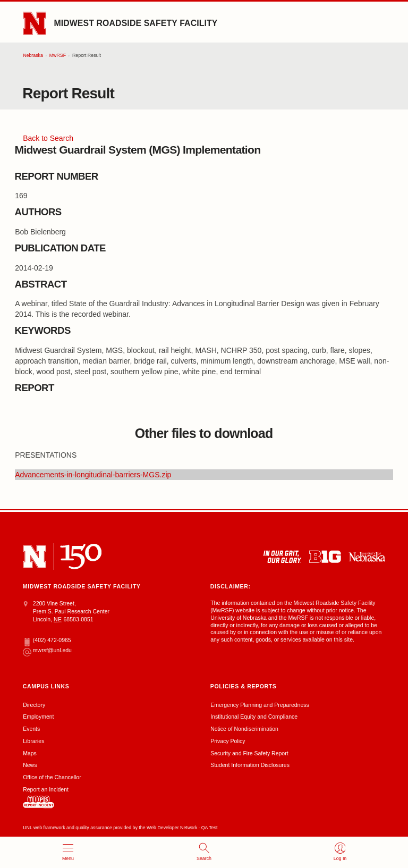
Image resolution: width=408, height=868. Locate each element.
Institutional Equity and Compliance (254, 717)
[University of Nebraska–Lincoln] (35, 557)
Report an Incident (46, 798)
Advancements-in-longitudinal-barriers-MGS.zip (93, 475)
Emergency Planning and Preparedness (260, 705)
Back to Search (48, 138)
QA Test (210, 828)
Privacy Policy (228, 741)
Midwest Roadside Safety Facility (135, 23)
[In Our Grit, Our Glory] (282, 557)
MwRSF (58, 55)
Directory (34, 705)
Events (31, 729)
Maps (30, 753)
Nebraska (33, 55)
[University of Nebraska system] (367, 557)
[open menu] (68, 852)
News (30, 765)
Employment (38, 717)
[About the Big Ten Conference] (325, 557)
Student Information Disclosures (250, 765)
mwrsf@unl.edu (47, 651)
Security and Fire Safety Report (249, 753)
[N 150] (81, 557)
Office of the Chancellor (52, 777)
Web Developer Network (172, 828)
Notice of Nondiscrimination (244, 729)
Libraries (33, 741)
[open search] (204, 852)
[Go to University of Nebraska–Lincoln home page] (35, 23)
